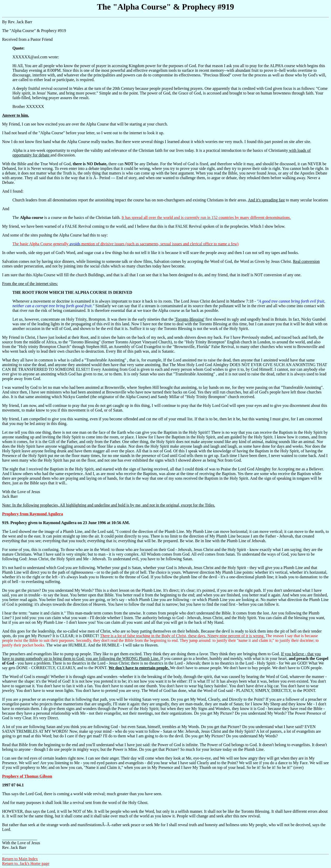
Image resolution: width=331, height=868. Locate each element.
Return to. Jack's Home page (26, 863)
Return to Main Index (20, 859)
